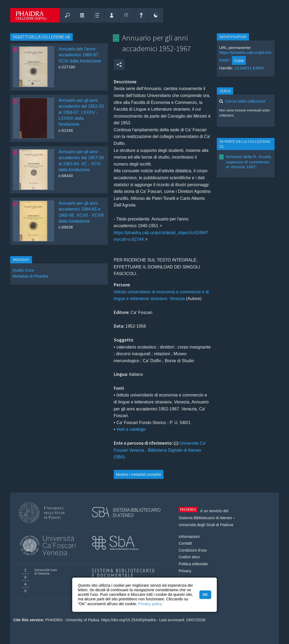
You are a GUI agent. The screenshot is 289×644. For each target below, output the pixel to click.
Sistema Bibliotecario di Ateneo (205, 518)
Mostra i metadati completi (138, 474)
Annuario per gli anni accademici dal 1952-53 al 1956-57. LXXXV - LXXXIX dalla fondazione (81, 112)
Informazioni (189, 537)
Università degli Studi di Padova (206, 525)
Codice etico (189, 557)
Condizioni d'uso (193, 550)
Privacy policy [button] (150, 604)
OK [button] (205, 595)
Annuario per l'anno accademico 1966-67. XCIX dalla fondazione (80, 55)
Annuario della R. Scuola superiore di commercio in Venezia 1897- (248, 162)
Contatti (185, 543)
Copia (239, 61)
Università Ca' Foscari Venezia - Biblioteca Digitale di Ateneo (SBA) (160, 450)
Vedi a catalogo (131, 429)
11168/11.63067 (249, 68)
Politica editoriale (193, 564)
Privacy (185, 571)
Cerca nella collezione (245, 101)
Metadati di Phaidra (30, 276)
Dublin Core (23, 270)
